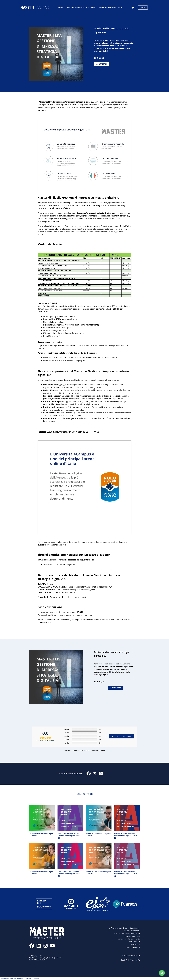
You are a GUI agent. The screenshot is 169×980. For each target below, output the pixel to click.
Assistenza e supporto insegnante (126, 933)
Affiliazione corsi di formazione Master (125, 928)
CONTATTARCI (44, 622)
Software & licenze (80, 7)
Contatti (112, 7)
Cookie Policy (135, 944)
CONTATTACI (101, 64)
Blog (120, 7)
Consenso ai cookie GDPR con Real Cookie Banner (19, 979)
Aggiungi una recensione (121, 736)
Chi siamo (102, 7)
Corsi (67, 7)
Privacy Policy (134, 942)
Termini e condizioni (132, 936)
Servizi (93, 7)
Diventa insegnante (132, 931)
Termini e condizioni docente (128, 939)
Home (60, 7)
